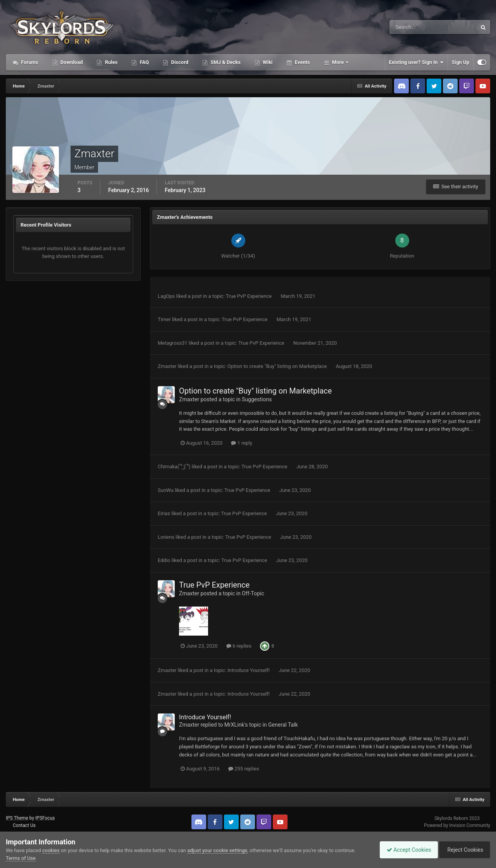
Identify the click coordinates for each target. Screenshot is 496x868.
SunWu (166, 490)
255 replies (244, 769)
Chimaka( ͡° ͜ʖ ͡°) (174, 467)
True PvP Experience (250, 296)
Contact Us (24, 825)
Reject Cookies (463, 850)
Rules (110, 62)
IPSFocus (45, 818)
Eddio (164, 560)
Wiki (267, 62)
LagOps (166, 296)
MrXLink (234, 725)
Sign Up (461, 62)
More (338, 62)
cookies (51, 850)
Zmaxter (167, 366)
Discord (179, 62)
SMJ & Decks (225, 62)
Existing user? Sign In (416, 62)
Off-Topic (253, 593)
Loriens (166, 537)
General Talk (283, 725)
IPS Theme (17, 818)
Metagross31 (173, 343)
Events (301, 62)
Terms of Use (21, 858)
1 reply (242, 443)
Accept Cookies (405, 850)
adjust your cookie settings (217, 850)
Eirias (164, 513)
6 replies (239, 646)
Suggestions (257, 399)
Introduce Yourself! (249, 670)
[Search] (409, 27)
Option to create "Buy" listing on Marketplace (278, 366)
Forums (29, 62)
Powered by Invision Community (457, 825)
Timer (164, 319)
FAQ (144, 62)
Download (71, 62)
